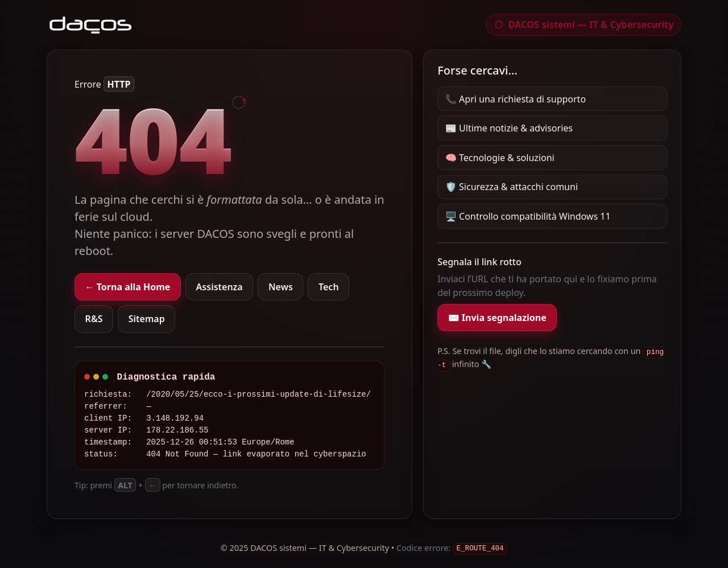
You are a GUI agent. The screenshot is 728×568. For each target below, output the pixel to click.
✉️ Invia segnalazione (497, 318)
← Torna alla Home (128, 287)
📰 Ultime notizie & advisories (509, 128)
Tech (329, 287)
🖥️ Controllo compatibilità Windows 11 (528, 216)
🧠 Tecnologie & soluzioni (500, 158)
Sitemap (147, 319)
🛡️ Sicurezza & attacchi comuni (512, 187)
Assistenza (220, 287)
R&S (94, 319)
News (281, 287)
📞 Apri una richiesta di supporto (516, 99)
